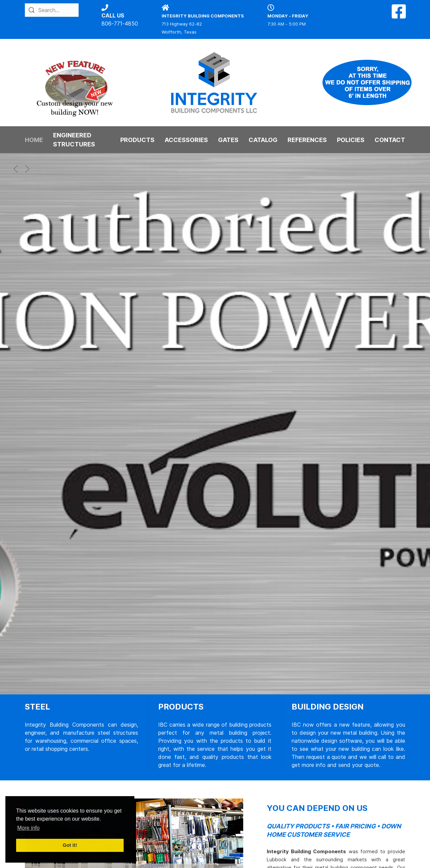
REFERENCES (307, 140)
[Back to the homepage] (215, 83)
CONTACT (390, 140)
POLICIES (351, 140)
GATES (228, 140)
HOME (34, 140)
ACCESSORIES (186, 140)
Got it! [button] (70, 845)
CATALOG (263, 140)
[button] (16, 169)
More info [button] (28, 828)
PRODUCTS (137, 140)
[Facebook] (399, 15)
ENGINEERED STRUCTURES (74, 140)
